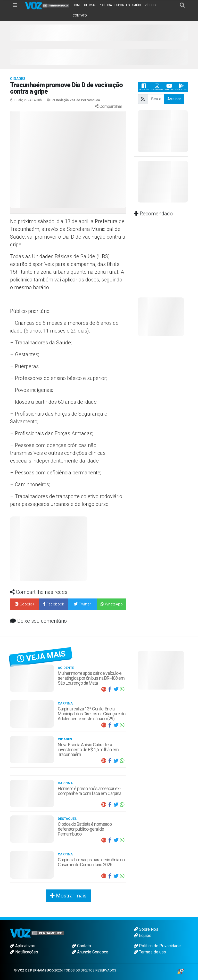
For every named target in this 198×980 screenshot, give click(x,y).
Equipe (143, 936)
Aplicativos (23, 946)
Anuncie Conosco (90, 952)
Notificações (24, 952)
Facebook (144, 87)
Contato (81, 946)
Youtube (169, 87)
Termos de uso (150, 952)
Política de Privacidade (157, 946)
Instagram (157, 87)
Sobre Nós (146, 929)
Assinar (174, 99)
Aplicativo (181, 87)
